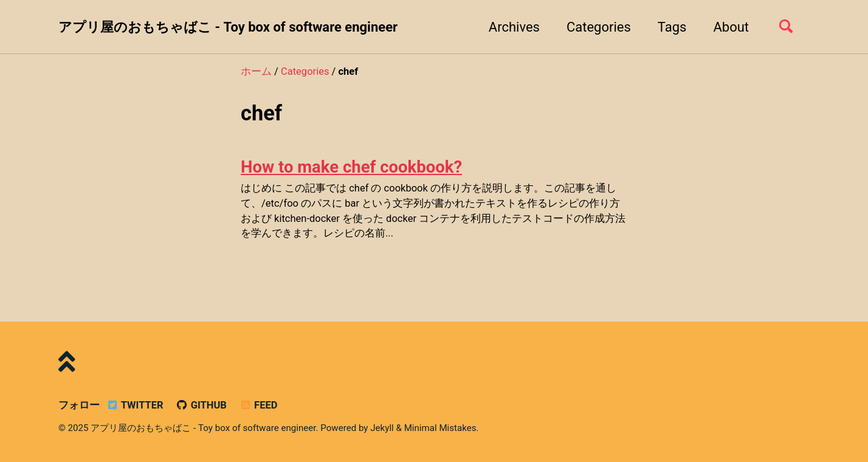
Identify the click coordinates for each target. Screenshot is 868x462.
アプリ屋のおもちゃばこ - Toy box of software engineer (228, 27)
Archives (514, 27)
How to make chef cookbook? (351, 167)
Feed (258, 405)
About (731, 27)
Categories (599, 27)
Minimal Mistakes (440, 428)
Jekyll (382, 428)
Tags (672, 27)
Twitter (134, 405)
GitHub (201, 405)
